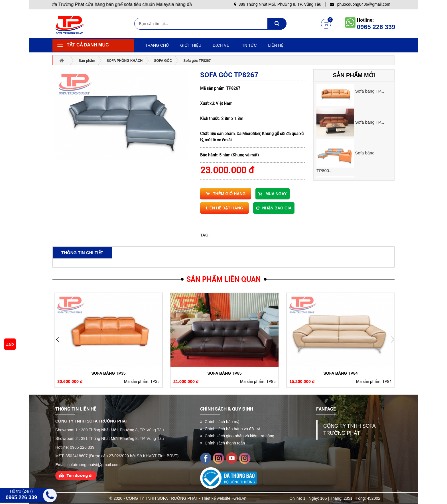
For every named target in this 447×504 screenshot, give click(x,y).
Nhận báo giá (274, 208)
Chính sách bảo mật (220, 422)
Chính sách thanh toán (223, 443)
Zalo (10, 344)
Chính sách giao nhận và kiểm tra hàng (237, 436)
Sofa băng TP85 (224, 373)
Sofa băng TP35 (108, 373)
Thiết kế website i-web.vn (224, 498)
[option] (354, 92)
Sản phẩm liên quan (224, 279)
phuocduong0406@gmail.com (360, 4)
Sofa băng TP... (369, 91)
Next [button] (60, 344)
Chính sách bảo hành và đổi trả (230, 429)
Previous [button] (395, 344)
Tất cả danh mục (88, 45)
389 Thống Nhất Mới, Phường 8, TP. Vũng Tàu (278, 4)
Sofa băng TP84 (340, 373)
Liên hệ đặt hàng (224, 208)
